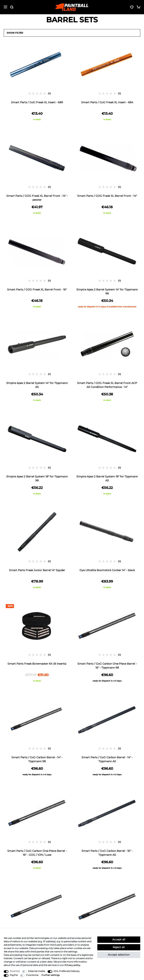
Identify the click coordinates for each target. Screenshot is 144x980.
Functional (32, 975)
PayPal (14, 975)
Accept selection (119, 955)
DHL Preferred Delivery (67, 971)
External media (37, 971)
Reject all (119, 947)
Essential (15, 971)
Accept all (119, 939)
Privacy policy (72, 965)
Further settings (51, 975)
